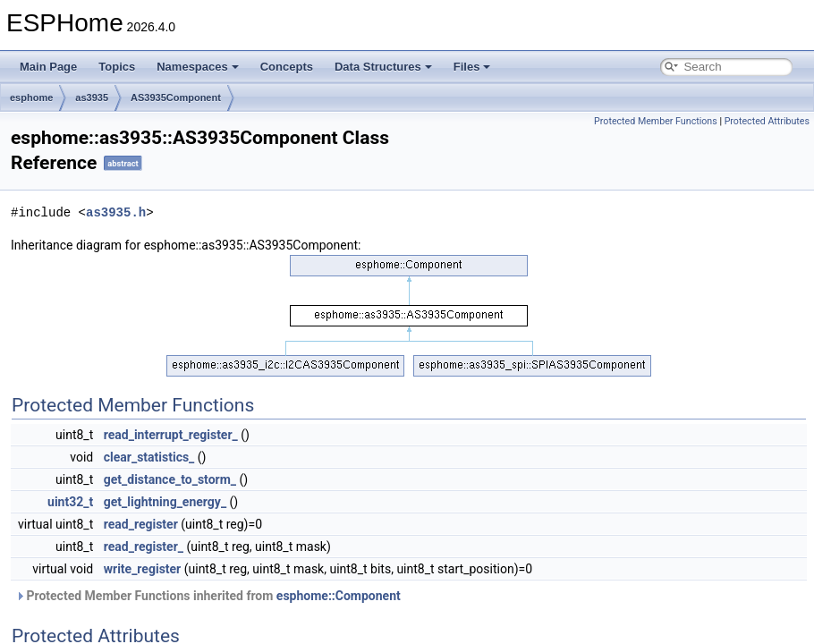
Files (472, 67)
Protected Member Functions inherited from (208, 596)
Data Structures (383, 67)
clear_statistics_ (149, 457)
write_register (143, 569)
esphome (31, 97)
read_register (141, 524)
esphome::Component (339, 596)
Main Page (48, 67)
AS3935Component (176, 97)
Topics (117, 67)
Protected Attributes (767, 121)
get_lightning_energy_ (165, 502)
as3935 (92, 97)
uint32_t (70, 502)
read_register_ (144, 547)
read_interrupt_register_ (171, 435)
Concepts (287, 67)
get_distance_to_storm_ (170, 479)
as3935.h (116, 212)
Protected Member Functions (656, 121)
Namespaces (198, 67)
